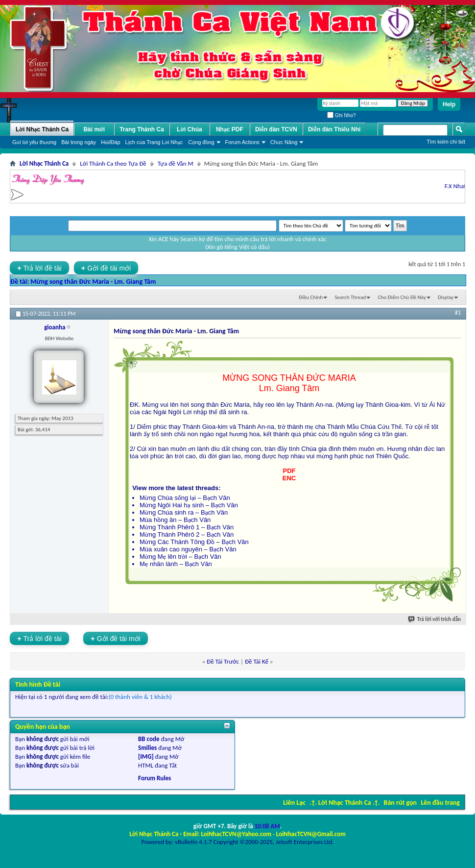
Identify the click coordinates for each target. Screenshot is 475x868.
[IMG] (146, 756)
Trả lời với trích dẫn (435, 619)
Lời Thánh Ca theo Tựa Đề (113, 163)
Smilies (147, 748)
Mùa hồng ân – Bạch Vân (175, 520)
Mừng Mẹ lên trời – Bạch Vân (180, 557)
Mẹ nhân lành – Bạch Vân (176, 564)
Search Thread (351, 297)
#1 (458, 313)
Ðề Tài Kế (257, 661)
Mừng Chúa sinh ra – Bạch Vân (184, 512)
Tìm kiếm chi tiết (446, 142)
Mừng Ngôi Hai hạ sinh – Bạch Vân (189, 505)
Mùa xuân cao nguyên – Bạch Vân (188, 549)
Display (446, 297)
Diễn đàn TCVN (276, 129)
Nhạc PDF (230, 129)
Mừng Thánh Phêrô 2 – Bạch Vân (187, 534)
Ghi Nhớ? (341, 115)
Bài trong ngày (79, 142)
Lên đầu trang (440, 803)
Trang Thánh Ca (142, 129)
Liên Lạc (294, 803)
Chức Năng (284, 142)
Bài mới (94, 129)
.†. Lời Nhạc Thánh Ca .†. (344, 803)
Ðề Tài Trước (223, 661)
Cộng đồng (201, 142)
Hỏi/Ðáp (110, 142)
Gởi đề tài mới (106, 268)
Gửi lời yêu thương (34, 142)
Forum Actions (242, 142)
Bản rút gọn (400, 803)
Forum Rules (154, 778)
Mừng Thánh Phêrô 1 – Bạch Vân (187, 527)
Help (449, 104)
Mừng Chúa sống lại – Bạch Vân (185, 498)
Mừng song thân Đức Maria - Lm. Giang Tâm (93, 282)
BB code (149, 739)
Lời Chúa (190, 129)
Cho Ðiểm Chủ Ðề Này (402, 297)
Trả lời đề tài (39, 268)
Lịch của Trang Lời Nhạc (154, 142)
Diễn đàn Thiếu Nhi (334, 129)
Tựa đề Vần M (176, 163)
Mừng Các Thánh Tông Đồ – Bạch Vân (194, 542)
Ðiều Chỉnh (311, 297)
